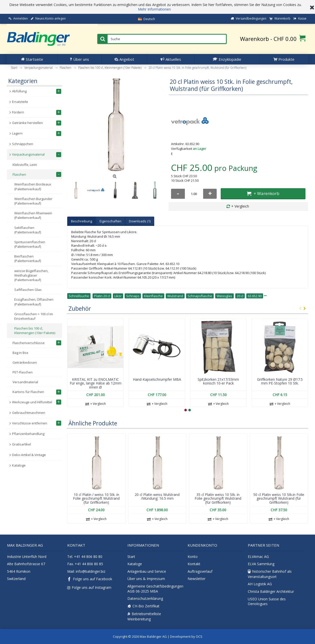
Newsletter (196, 579)
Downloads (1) (140, 221)
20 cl (240, 296)
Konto (193, 557)
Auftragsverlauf (200, 571)
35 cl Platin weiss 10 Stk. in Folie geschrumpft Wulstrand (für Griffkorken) (218, 498)
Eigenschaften (110, 221)
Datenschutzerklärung (145, 598)
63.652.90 (255, 296)
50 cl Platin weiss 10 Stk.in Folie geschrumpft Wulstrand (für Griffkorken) (279, 498)
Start (131, 557)
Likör (118, 296)
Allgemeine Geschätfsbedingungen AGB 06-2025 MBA (155, 589)
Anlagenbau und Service (147, 571)
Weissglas (224, 296)
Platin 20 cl (102, 296)
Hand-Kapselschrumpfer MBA (157, 379)
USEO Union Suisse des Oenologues (267, 601)
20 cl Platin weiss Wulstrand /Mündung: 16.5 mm (157, 496)
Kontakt (194, 564)
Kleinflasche (153, 296)
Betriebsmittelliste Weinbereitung (144, 616)
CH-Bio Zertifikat (143, 606)
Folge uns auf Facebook (90, 579)
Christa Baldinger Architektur (271, 591)
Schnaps (133, 296)
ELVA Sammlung (261, 564)
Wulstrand (175, 296)
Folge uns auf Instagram (89, 588)
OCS (199, 636)
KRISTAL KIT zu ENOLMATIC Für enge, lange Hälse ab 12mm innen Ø (96, 383)
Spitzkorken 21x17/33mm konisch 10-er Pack (218, 381)
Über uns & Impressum (146, 579)
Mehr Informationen (154, 9)
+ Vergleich (240, 206)
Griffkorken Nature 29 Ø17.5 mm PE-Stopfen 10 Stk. (280, 381)
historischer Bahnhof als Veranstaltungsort (270, 574)
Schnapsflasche (200, 296)
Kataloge (135, 564)
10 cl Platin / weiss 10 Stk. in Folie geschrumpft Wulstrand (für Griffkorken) (96, 498)
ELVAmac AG (258, 557)
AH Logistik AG (260, 584)
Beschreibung (82, 221)
